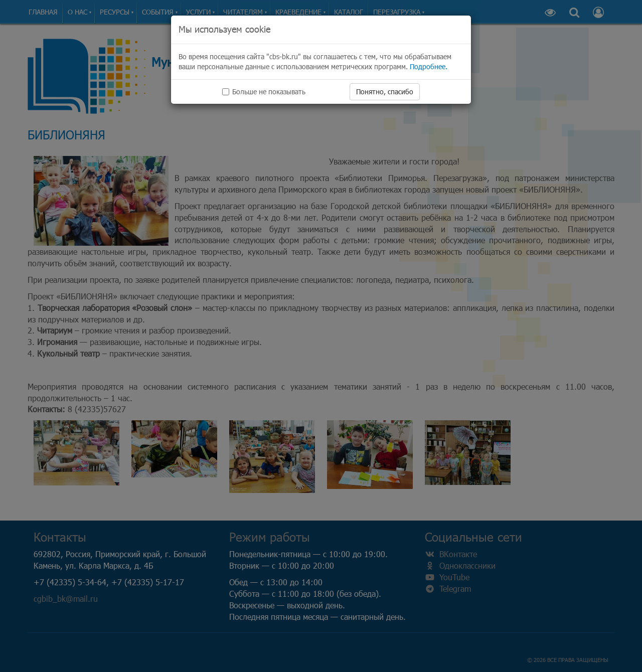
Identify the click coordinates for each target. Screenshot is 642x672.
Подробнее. (429, 66)
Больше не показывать (264, 92)
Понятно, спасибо (385, 92)
